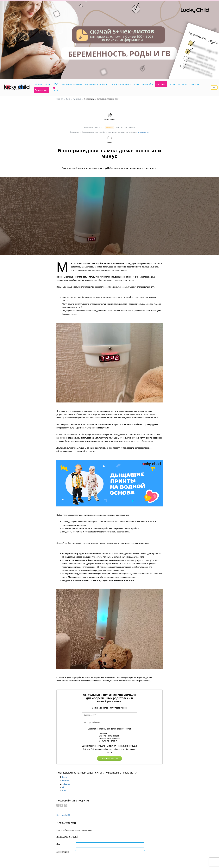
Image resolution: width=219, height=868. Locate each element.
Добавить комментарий (91, 797)
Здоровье (109, 658)
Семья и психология (109, 665)
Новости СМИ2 (63, 739)
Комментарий (63, 776)
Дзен (64, 715)
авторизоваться (143, 56)
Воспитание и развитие (109, 663)
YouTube (66, 705)
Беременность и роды (109, 660)
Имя (58, 768)
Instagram (66, 708)
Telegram (66, 701)
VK (63, 711)
